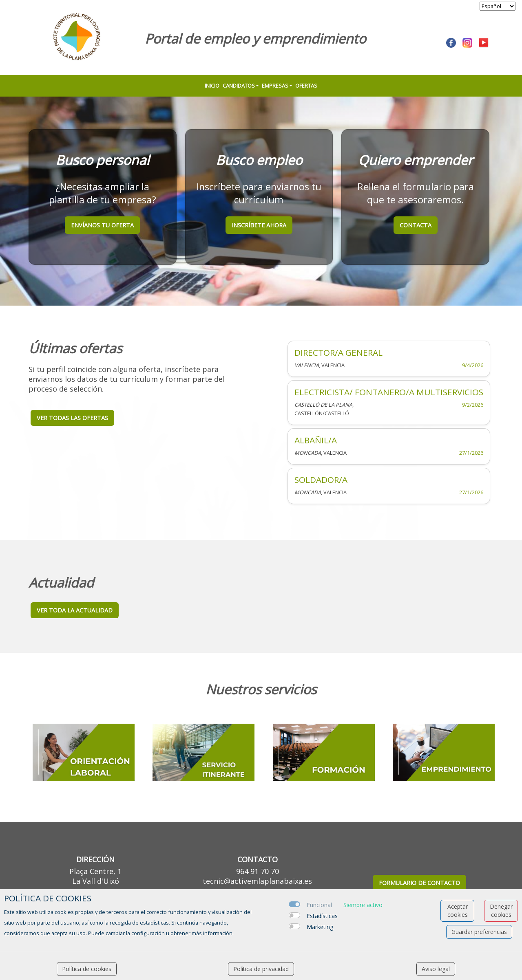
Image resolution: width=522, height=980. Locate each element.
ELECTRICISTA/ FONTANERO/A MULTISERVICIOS (389, 392)
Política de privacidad (261, 969)
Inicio (212, 86)
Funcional (319, 905)
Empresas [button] (275, 86)
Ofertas (306, 86)
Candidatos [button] (239, 86)
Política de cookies (87, 969)
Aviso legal (436, 969)
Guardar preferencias (479, 932)
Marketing (320, 927)
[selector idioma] (498, 6)
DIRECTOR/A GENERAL (338, 352)
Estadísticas (322, 916)
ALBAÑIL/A (316, 440)
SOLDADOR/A (321, 480)
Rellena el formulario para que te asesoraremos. (416, 193)
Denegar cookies (501, 911)
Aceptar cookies (458, 911)
